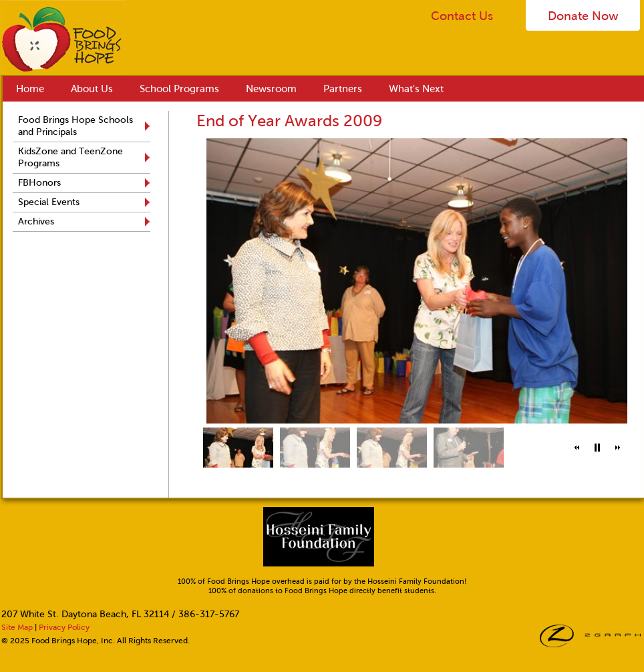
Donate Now (583, 16)
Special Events (49, 202)
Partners (343, 89)
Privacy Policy (64, 627)
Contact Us (462, 16)
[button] (577, 448)
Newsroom (271, 89)
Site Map (17, 627)
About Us (92, 89)
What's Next (416, 89)
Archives (36, 221)
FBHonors (39, 183)
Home (30, 89)
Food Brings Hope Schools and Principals (75, 126)
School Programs (179, 89)
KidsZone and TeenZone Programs (70, 157)
